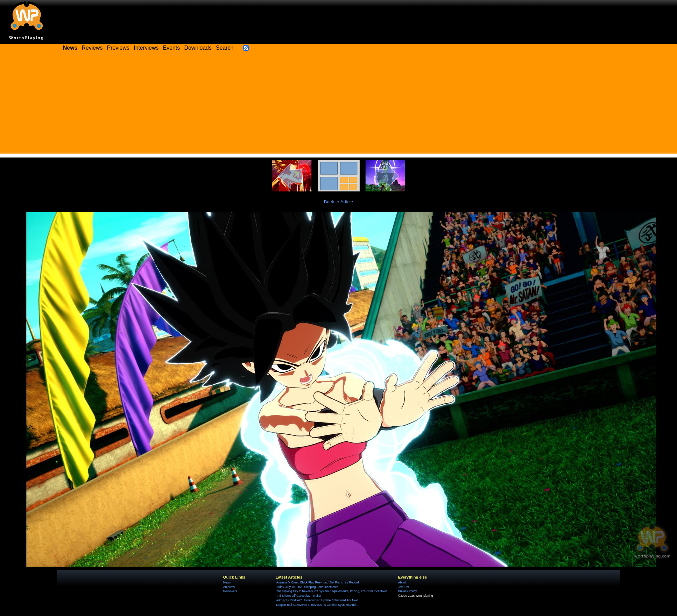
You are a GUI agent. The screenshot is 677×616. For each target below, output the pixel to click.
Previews (118, 48)
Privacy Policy (407, 591)
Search (225, 48)
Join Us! (404, 587)
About (402, 582)
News (227, 582)
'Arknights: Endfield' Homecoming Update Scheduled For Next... (318, 600)
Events (171, 48)
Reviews (92, 48)
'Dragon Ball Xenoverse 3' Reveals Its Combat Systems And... (317, 605)
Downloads (198, 48)
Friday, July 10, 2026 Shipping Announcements (307, 587)
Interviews (146, 48)
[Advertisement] (339, 105)
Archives (229, 587)
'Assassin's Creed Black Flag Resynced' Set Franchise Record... (319, 582)
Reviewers (230, 591)
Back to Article (339, 202)
